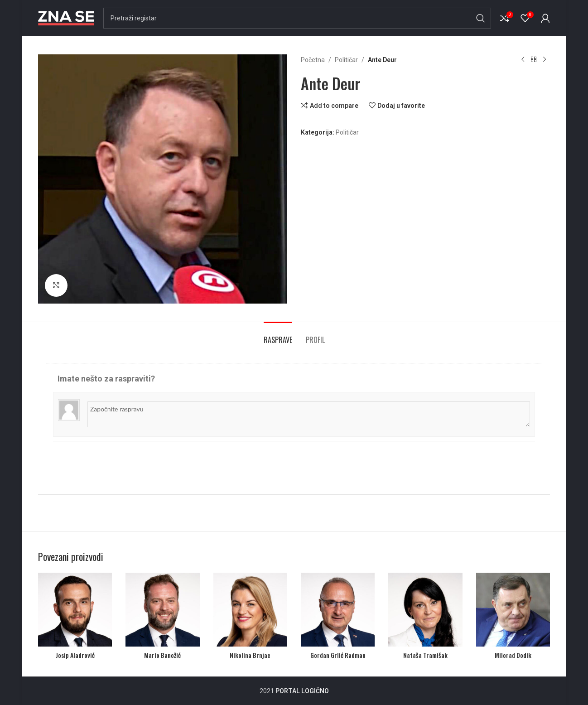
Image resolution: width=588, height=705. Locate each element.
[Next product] (545, 60)
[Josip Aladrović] (75, 610)
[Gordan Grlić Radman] (338, 610)
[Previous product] (523, 60)
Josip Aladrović (75, 655)
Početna (313, 60)
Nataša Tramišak (425, 655)
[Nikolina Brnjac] (250, 610)
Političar (346, 60)
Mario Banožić (162, 655)
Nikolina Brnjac (250, 655)
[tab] (278, 336)
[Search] (297, 18)
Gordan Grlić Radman (338, 655)
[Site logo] (66, 18)
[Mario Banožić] (162, 610)
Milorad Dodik (513, 655)
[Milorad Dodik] (513, 610)
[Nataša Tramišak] (425, 610)
